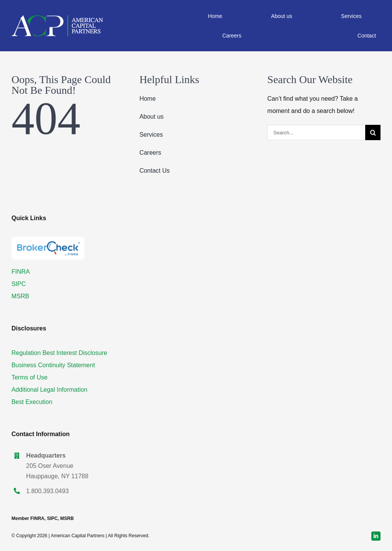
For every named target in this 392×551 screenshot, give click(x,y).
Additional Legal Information (49, 390)
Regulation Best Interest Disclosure (59, 353)
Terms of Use (29, 377)
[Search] (373, 132)
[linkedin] (376, 536)
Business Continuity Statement (53, 365)
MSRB (20, 296)
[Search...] (316, 132)
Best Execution (32, 402)
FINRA (21, 272)
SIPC (19, 284)
